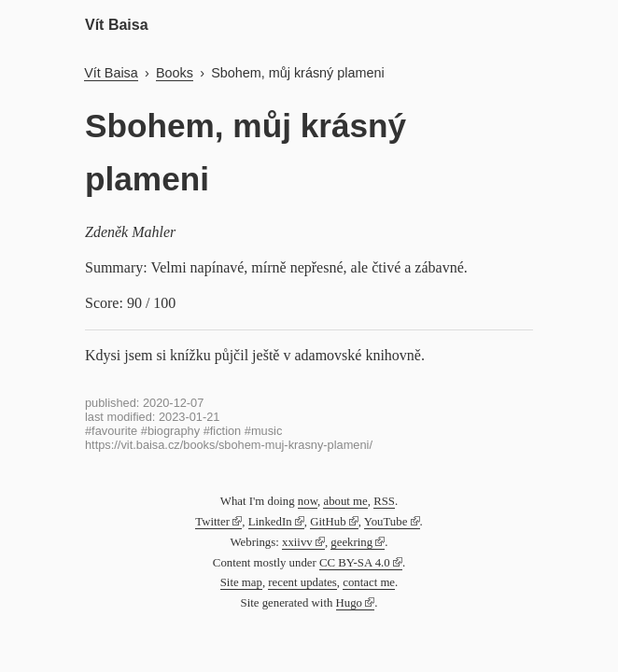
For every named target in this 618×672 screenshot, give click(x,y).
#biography (170, 431)
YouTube (386, 522)
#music (264, 431)
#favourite (111, 431)
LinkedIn (270, 522)
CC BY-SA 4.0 (355, 563)
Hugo (349, 603)
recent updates (302, 582)
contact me (369, 582)
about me (345, 501)
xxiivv (297, 542)
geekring (351, 542)
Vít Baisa (117, 25)
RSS (384, 501)
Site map (241, 582)
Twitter (212, 522)
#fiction (223, 431)
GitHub (328, 522)
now (308, 501)
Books (175, 73)
